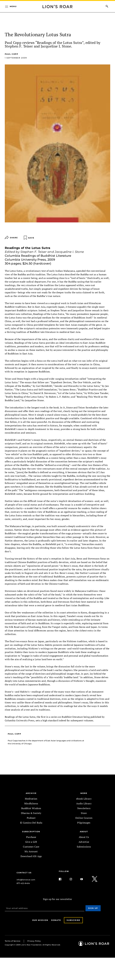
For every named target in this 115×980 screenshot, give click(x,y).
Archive (31, 793)
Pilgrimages (84, 823)
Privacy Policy (34, 941)
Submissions (84, 847)
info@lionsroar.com (26, 880)
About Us (84, 837)
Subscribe (73, 920)
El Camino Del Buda (31, 823)
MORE (84, 793)
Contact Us (24, 873)
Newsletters (84, 808)
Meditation (31, 799)
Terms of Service (13, 941)
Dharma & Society (31, 813)
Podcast (31, 818)
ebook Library (84, 799)
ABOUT (84, 832)
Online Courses (84, 818)
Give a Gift (31, 842)
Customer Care (31, 847)
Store (84, 813)
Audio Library (84, 803)
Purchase (31, 837)
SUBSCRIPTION (31, 832)
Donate (56, 920)
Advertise (84, 842)
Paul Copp (12, 54)
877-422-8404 (23, 883)
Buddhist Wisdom (31, 808)
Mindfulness (31, 803)
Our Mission (40, 920)
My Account (31, 851)
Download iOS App (31, 856)
